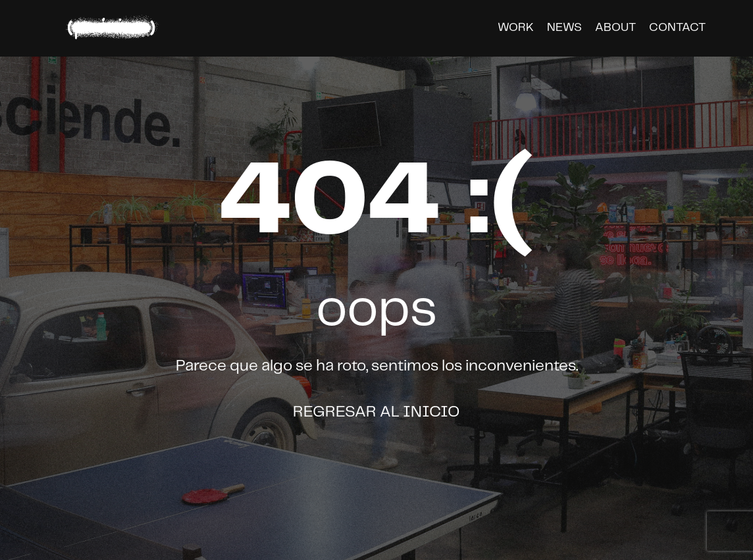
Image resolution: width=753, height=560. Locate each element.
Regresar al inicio (376, 412)
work (516, 28)
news (564, 28)
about (615, 28)
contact (677, 28)
